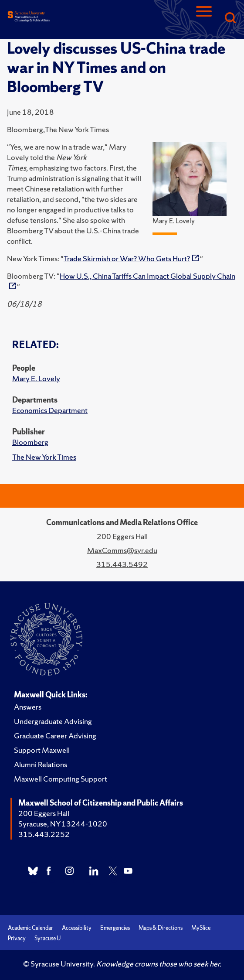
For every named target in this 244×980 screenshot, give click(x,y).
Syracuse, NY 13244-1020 (63, 824)
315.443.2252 (44, 834)
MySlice (201, 928)
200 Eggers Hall (44, 813)
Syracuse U (47, 938)
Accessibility (77, 928)
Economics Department (50, 410)
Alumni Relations (41, 764)
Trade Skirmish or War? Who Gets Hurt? (127, 258)
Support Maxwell (42, 750)
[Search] (230, 19)
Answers (28, 707)
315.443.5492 (122, 564)
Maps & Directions (161, 928)
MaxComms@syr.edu (122, 550)
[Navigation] (204, 19)
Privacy (17, 938)
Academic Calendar (30, 928)
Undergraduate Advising (53, 721)
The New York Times (44, 457)
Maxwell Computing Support (61, 779)
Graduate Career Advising (55, 736)
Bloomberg (30, 442)
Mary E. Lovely (36, 378)
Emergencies (115, 928)
